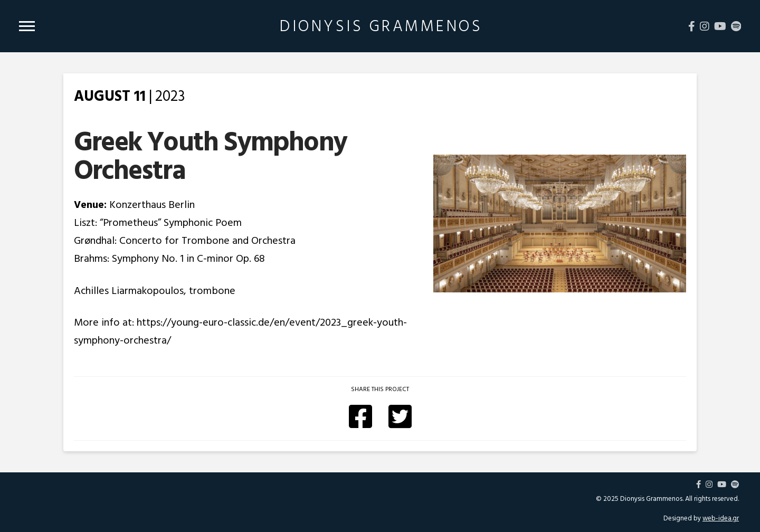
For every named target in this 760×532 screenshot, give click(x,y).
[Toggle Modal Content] (27, 26)
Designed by (701, 518)
